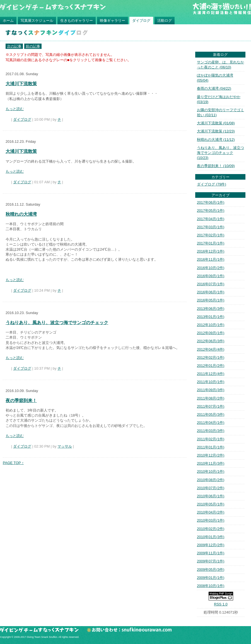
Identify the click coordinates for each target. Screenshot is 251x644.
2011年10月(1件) (211, 382)
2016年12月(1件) (211, 251)
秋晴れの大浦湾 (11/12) (216, 140)
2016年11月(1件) (211, 259)
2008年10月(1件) (211, 586)
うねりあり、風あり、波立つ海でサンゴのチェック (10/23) (220, 153)
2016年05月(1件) (211, 300)
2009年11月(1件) (211, 553)
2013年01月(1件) (211, 317)
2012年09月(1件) (211, 333)
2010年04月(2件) (211, 512)
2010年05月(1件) (211, 504)
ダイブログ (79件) (212, 184)
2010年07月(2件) (211, 488)
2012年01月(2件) (211, 366)
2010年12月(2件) (211, 455)
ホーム (8, 21)
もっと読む (15, 109)
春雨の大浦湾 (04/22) (214, 88)
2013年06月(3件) (211, 309)
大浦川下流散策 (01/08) (216, 123)
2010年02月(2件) (211, 529)
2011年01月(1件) (211, 447)
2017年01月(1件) (211, 243)
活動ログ (165, 21)
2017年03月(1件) (211, 227)
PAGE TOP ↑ (13, 463)
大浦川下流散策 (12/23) (216, 131)
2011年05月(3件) (211, 414)
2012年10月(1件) (211, 325)
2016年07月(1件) (211, 284)
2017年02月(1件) (211, 235)
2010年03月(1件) (211, 520)
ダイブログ (141, 21)
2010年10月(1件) (211, 471)
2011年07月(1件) (211, 406)
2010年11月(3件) (211, 463)
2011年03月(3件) (211, 431)
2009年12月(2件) (211, 545)
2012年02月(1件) (211, 357)
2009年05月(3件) (211, 570)
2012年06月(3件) (211, 341)
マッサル (65, 446)
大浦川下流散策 (21, 84)
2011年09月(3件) (211, 390)
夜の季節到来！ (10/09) (216, 166)
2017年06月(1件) (211, 202)
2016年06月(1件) (211, 292)
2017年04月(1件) (211, 219)
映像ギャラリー (113, 21)
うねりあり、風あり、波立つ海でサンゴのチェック (57, 323)
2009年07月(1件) (211, 561)
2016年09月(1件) (211, 276)
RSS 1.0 (221, 604)
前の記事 (33, 46)
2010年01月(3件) (211, 537)
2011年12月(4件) (211, 374)
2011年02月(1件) (211, 439)
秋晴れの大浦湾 (21, 214)
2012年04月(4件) (211, 349)
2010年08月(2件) (211, 480)
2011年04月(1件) (211, 423)
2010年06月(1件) (211, 496)
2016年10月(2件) (211, 268)
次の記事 (14, 46)
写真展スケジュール (37, 21)
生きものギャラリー (77, 21)
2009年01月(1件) (211, 578)
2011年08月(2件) (211, 398)
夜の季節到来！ (21, 401)
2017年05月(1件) (211, 211)
